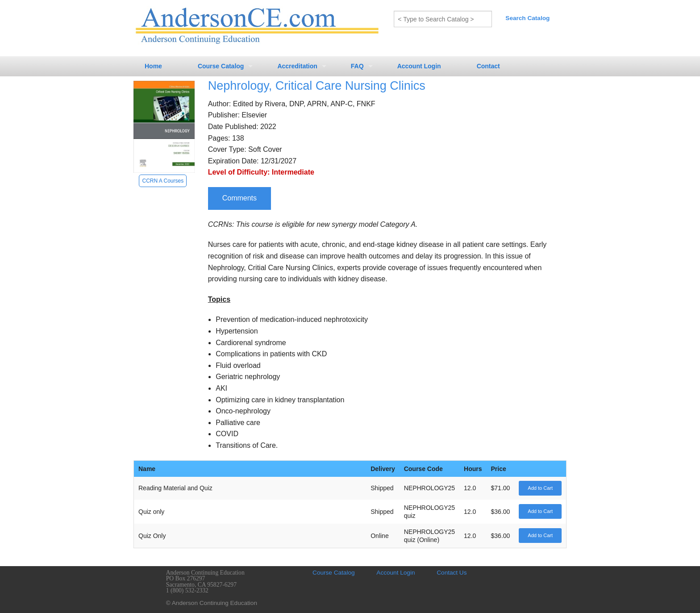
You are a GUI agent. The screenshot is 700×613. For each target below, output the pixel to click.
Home (153, 66)
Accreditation (297, 66)
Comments (240, 198)
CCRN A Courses (163, 181)
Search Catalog (527, 18)
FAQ (357, 66)
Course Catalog (221, 66)
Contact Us (452, 573)
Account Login (419, 66)
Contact (488, 66)
